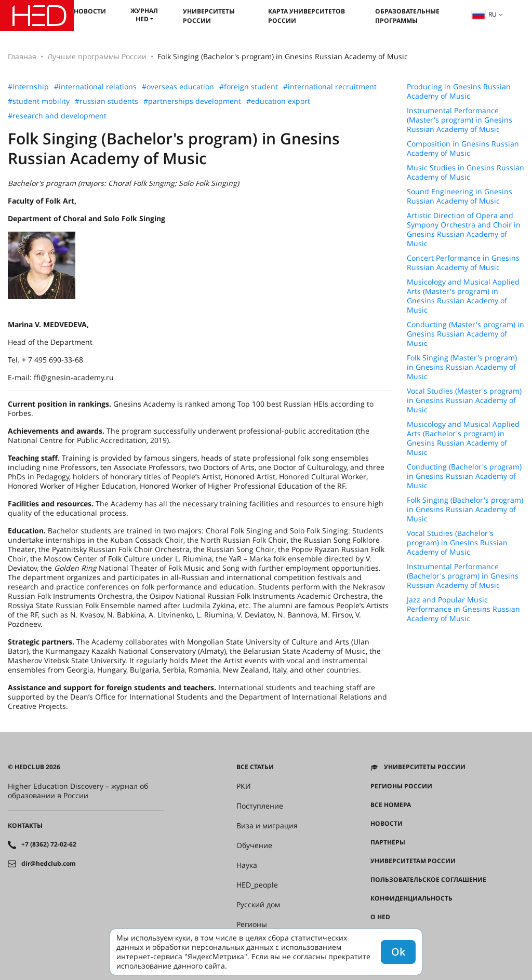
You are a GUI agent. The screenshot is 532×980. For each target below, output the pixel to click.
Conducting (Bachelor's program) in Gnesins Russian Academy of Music (464, 476)
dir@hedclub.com (49, 864)
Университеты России (209, 16)
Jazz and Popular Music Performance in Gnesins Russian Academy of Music (463, 609)
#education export (278, 101)
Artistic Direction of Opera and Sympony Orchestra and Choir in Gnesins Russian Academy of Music (464, 230)
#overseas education (178, 87)
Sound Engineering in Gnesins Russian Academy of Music (460, 196)
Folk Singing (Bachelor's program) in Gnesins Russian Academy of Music (465, 509)
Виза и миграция (267, 826)
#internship (28, 87)
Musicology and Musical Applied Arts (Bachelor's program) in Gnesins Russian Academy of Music (463, 438)
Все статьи (255, 767)
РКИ (244, 786)
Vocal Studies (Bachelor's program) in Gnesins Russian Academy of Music (457, 543)
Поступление (260, 806)
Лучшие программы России (97, 56)
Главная (22, 56)
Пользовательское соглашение (428, 880)
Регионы (252, 924)
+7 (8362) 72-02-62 (49, 844)
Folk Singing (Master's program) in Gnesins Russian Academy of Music (462, 367)
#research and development (57, 116)
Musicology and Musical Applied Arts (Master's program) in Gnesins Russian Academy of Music (463, 296)
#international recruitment (330, 87)
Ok (398, 952)
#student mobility (39, 101)
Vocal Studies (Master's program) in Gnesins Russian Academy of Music (464, 400)
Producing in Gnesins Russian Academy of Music (459, 91)
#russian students (107, 101)
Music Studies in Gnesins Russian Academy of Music (465, 172)
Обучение (254, 845)
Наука (247, 865)
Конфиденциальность (411, 898)
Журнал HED (144, 15)
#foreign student (249, 87)
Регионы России (401, 786)
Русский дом (258, 905)
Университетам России (413, 861)
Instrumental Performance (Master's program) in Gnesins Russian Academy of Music (460, 120)
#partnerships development (192, 101)
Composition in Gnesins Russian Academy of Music (463, 149)
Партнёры (388, 842)
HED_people (257, 885)
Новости (90, 11)
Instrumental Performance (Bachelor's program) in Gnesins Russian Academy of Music (463, 576)
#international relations (95, 87)
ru (484, 14)
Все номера (391, 805)
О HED (380, 917)
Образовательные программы (407, 16)
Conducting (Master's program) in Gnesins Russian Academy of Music (465, 334)
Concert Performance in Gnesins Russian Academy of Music (463, 263)
